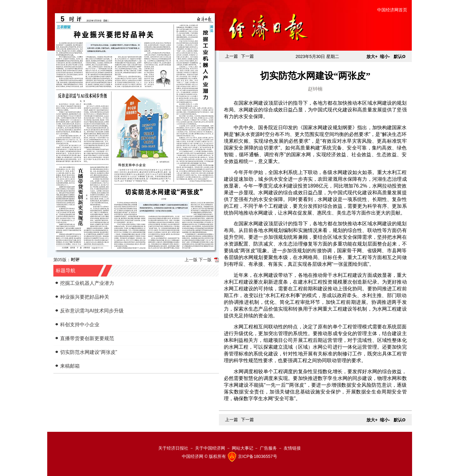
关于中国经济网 (210, 448)
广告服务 (268, 448)
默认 (400, 56)
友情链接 (292, 448)
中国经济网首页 (392, 10)
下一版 (205, 260)
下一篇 (247, 56)
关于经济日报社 (173, 448)
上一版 (191, 260)
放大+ (372, 56)
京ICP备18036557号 (258, 456)
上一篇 (231, 56)
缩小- (385, 56)
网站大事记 (243, 448)
